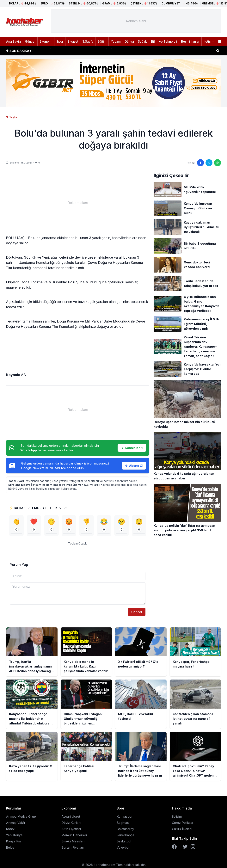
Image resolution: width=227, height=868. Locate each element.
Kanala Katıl (132, 448)
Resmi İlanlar (190, 41)
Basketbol (124, 842)
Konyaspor (125, 818)
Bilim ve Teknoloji (164, 41)
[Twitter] (185, 848)
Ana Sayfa (13, 41)
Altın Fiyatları (71, 830)
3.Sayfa (88, 41)
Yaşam (116, 41)
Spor (60, 41)
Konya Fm (13, 842)
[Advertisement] (136, 21)
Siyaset (73, 41)
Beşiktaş (123, 824)
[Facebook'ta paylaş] (200, 163)
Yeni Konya (14, 836)
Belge (10, 849)
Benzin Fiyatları (73, 849)
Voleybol (123, 849)
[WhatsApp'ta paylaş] (218, 163)
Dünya (129, 41)
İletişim (209, 41)
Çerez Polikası (182, 824)
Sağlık (142, 41)
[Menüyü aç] (220, 41)
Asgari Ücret (71, 818)
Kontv (10, 830)
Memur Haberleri (74, 836)
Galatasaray (125, 830)
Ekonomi (46, 41)
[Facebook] (174, 848)
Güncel (30, 41)
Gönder (137, 613)
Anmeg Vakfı (15, 824)
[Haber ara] (218, 51)
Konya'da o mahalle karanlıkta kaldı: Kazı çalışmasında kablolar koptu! (91, 51)
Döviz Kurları (71, 824)
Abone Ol (134, 466)
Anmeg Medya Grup (21, 818)
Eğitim (102, 41)
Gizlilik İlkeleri (182, 830)
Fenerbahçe (125, 836)
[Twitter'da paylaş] (209, 163)
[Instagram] (193, 848)
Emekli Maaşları (73, 842)
